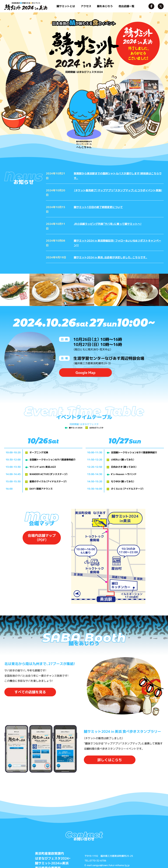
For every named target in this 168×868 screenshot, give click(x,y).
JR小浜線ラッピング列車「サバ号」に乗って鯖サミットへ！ (108, 224)
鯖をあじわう (105, 6)
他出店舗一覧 (126, 6)
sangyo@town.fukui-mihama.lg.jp (111, 865)
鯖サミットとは (66, 6)
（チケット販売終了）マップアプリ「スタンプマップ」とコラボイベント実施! (118, 190)
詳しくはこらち (110, 760)
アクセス (86, 6)
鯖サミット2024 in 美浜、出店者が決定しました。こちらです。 (111, 257)
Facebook (151, 6)
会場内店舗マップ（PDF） (42, 538)
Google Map (85, 373)
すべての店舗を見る (30, 692)
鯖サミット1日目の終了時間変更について (98, 207)
